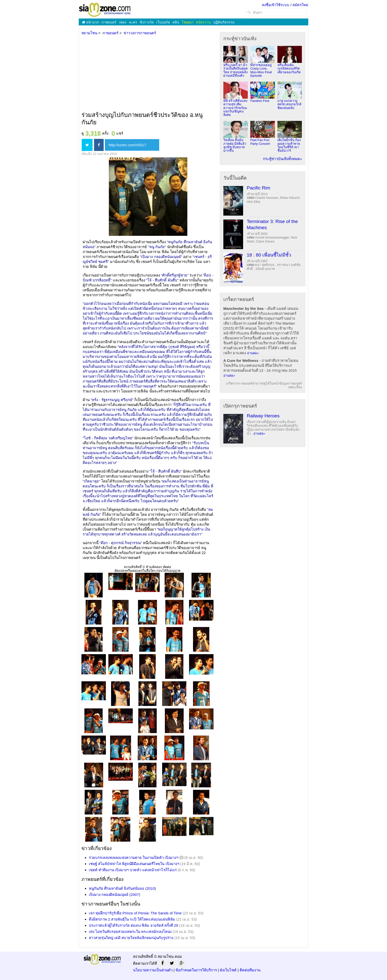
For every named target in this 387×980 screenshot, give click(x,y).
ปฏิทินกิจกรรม (224, 22)
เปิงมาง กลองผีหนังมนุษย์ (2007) (115, 895)
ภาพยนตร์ (109, 22)
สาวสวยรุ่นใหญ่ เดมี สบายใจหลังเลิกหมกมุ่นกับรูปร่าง (131, 938)
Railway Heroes (263, 416)
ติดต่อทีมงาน (250, 970)
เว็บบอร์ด (163, 22)
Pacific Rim (259, 188)
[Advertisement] (147, 74)
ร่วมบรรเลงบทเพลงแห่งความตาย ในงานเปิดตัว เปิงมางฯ (134, 858)
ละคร (133, 22)
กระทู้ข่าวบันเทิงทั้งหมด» (282, 159)
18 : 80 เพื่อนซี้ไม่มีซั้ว (269, 255)
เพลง (123, 22)
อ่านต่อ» (253, 353)
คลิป (176, 22)
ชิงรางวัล (147, 22)
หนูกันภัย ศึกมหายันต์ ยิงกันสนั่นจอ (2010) (122, 888)
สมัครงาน (203, 22)
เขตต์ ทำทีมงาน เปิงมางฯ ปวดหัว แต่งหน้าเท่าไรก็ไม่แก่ (133, 870)
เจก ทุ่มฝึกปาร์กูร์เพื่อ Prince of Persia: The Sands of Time (135, 913)
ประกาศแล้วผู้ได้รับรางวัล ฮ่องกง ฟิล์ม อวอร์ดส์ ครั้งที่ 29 (134, 925)
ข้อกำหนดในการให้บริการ (196, 970)
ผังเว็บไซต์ (228, 970)
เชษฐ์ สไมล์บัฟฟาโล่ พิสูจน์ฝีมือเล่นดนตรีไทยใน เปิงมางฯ (134, 864)
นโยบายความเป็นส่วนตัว (153, 970)
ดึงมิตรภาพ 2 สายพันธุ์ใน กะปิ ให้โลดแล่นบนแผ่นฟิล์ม (132, 919)
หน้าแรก (90, 22)
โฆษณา (188, 22)
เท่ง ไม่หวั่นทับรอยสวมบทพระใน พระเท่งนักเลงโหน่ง (130, 932)
